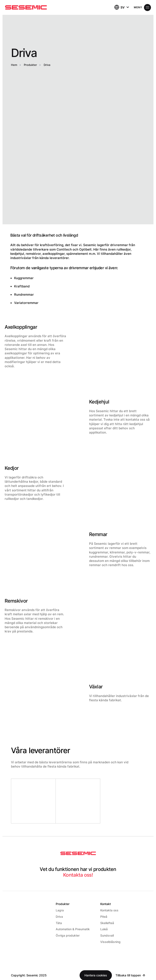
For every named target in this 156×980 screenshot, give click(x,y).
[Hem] (26, 7)
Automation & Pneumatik (73, 929)
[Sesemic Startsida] (78, 854)
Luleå (104, 929)
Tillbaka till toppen (128, 975)
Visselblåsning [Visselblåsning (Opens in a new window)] (110, 942)
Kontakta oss (109, 910)
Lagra (60, 910)
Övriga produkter (68, 935)
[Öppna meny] (142, 8)
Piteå (104, 917)
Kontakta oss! (78, 875)
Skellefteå (107, 923)
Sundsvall (107, 935)
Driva (59, 917)
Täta (59, 923)
